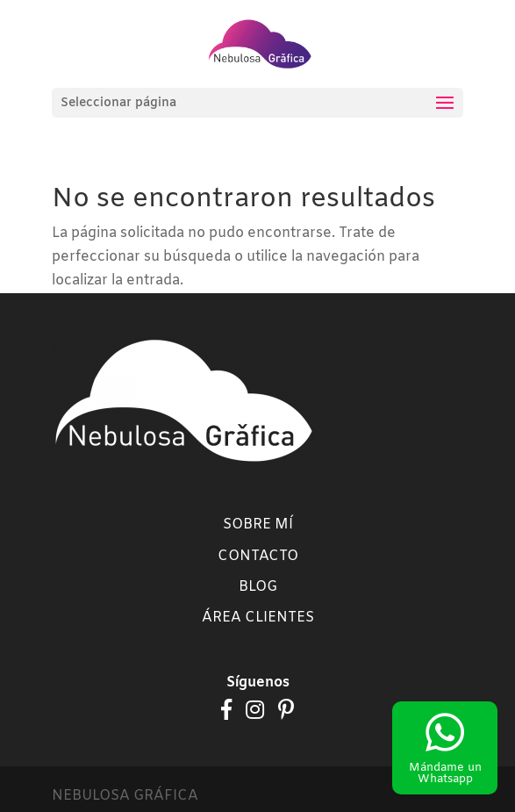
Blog (258, 587)
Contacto (258, 556)
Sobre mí (258, 525)
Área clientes (258, 618)
